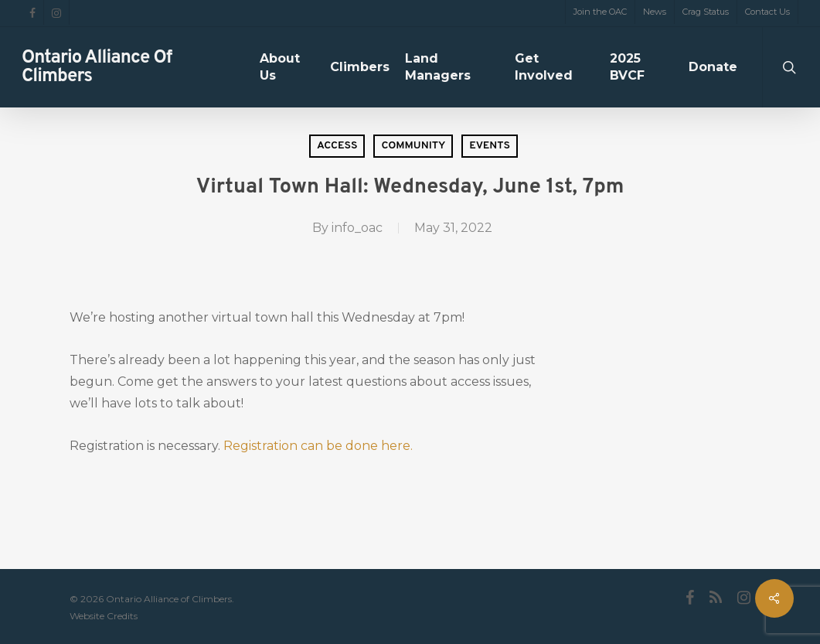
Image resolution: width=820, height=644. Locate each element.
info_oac (357, 228)
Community (413, 146)
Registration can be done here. (318, 446)
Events (490, 146)
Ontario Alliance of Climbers (97, 67)
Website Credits (104, 616)
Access (337, 146)
